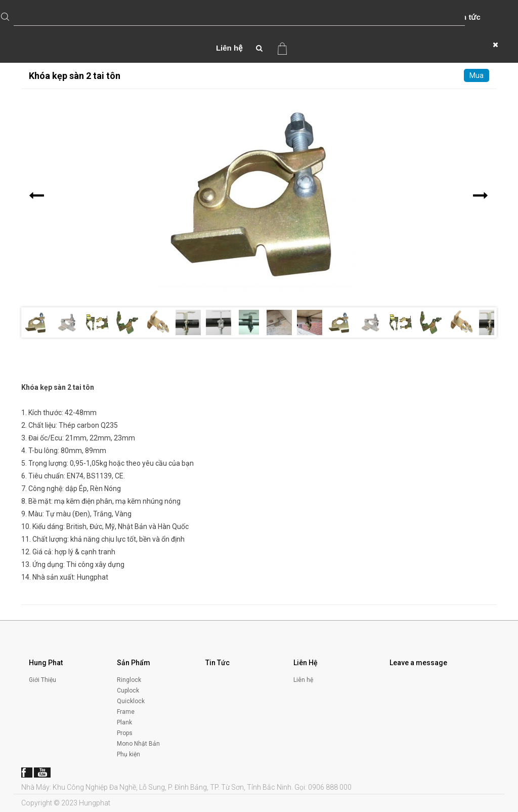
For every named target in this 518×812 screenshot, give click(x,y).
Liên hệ (229, 48)
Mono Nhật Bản (138, 744)
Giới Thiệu (42, 680)
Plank (124, 722)
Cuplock (128, 691)
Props (125, 733)
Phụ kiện (128, 754)
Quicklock (131, 701)
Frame (126, 712)
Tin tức (468, 17)
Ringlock (129, 680)
